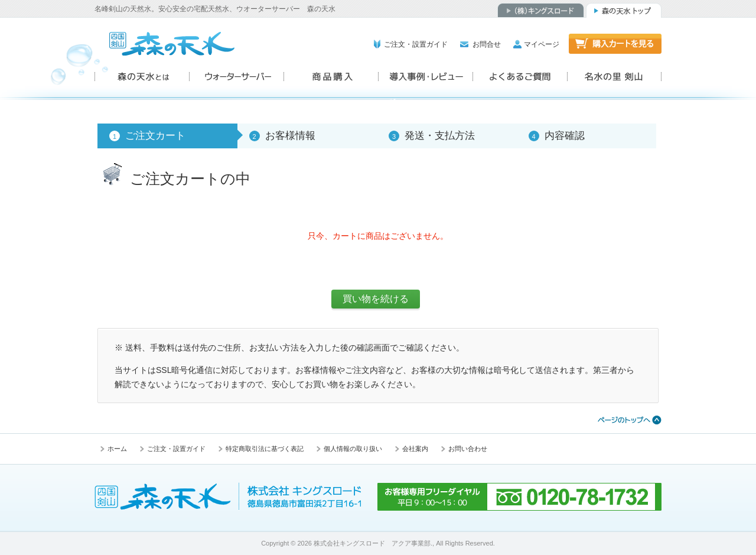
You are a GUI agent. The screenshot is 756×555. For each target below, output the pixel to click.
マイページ (542, 44)
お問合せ (487, 44)
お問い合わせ (468, 449)
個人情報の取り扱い (353, 449)
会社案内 (415, 449)
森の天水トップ (624, 10)
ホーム (117, 449)
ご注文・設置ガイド (416, 44)
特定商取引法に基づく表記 (265, 449)
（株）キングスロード (541, 10)
